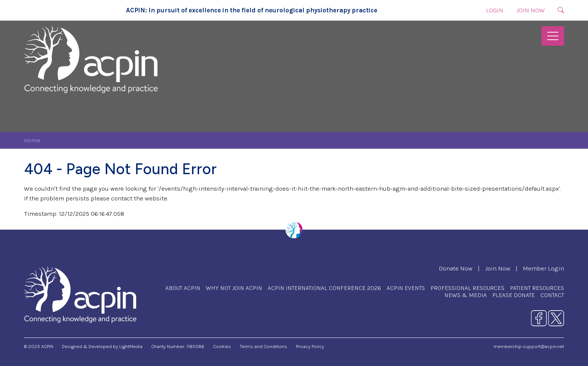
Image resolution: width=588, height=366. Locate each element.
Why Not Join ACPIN (234, 288)
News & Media (466, 295)
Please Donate (514, 295)
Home (32, 140)
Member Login (543, 268)
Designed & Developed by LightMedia (102, 346)
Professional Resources (467, 288)
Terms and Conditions (263, 346)
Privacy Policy (310, 346)
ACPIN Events (406, 288)
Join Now (530, 10)
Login (495, 10)
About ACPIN (183, 288)
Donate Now (456, 268)
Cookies (222, 346)
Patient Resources (537, 288)
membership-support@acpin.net (529, 346)
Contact (552, 295)
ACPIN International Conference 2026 (324, 288)
